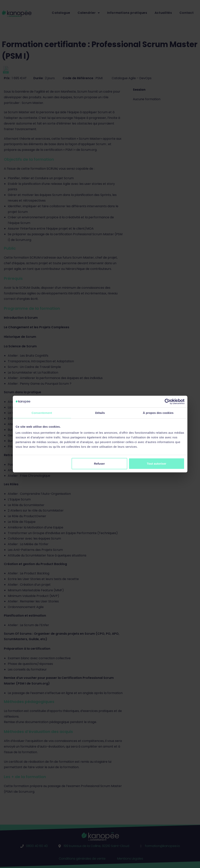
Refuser (99, 464)
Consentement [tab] (42, 413)
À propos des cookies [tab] (158, 413)
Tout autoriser (157, 464)
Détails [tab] (100, 413)
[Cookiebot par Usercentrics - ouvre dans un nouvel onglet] (168, 401)
